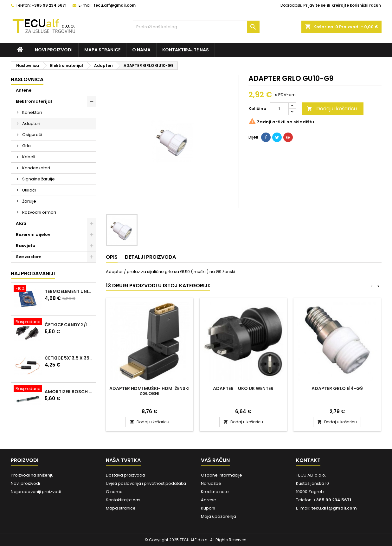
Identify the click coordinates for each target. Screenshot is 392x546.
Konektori (32, 112)
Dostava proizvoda (125, 475)
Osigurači (32, 135)
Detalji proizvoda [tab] (150, 257)
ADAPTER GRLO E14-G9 (337, 388)
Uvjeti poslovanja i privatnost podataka (146, 483)
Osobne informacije (222, 475)
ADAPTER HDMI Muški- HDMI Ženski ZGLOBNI (149, 391)
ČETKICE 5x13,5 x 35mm (69, 358)
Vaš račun (215, 460)
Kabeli (29, 157)
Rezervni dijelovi (34, 234)
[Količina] (279, 109)
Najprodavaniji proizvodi (36, 492)
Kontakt (308, 460)
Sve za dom (29, 257)
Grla (26, 146)
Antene (24, 90)
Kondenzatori (36, 168)
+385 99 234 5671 (49, 5)
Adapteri (31, 123)
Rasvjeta (26, 246)
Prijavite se (314, 5)
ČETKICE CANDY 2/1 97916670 (69, 325)
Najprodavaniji (33, 273)
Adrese (209, 500)
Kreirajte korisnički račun (356, 5)
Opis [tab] (112, 257)
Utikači (29, 190)
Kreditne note (215, 492)
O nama (141, 50)
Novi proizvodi (54, 50)
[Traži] (196, 27)
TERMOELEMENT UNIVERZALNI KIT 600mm (69, 291)
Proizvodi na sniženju (32, 475)
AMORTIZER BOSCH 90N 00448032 (69, 392)
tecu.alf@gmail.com (115, 5)
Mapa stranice (102, 50)
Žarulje (29, 201)
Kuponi (208, 508)
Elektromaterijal (34, 101)
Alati (21, 223)
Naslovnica (27, 79)
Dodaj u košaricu (332, 109)
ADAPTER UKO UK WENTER (243, 388)
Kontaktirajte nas (186, 50)
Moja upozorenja (218, 516)
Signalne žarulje (39, 179)
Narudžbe (211, 483)
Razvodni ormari (39, 212)
